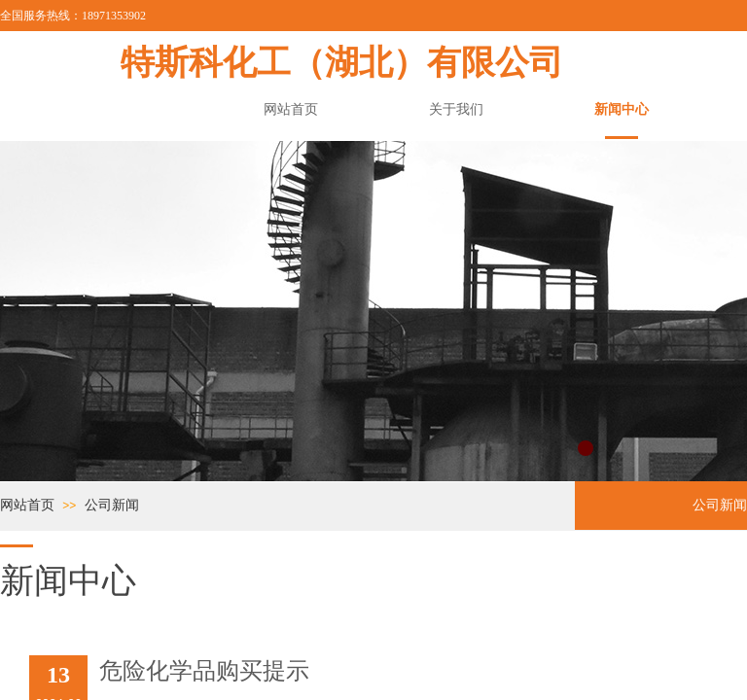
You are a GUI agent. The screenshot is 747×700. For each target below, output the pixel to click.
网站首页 (27, 505)
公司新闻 (112, 505)
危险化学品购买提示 (204, 671)
